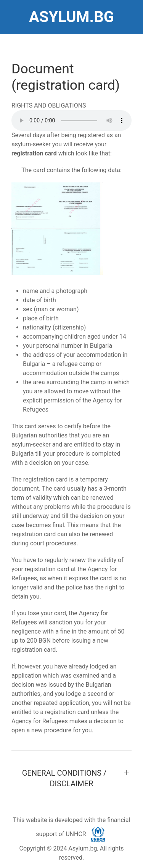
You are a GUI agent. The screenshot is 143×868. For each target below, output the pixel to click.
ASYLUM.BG (71, 17)
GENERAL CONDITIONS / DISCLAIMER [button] (64, 778)
